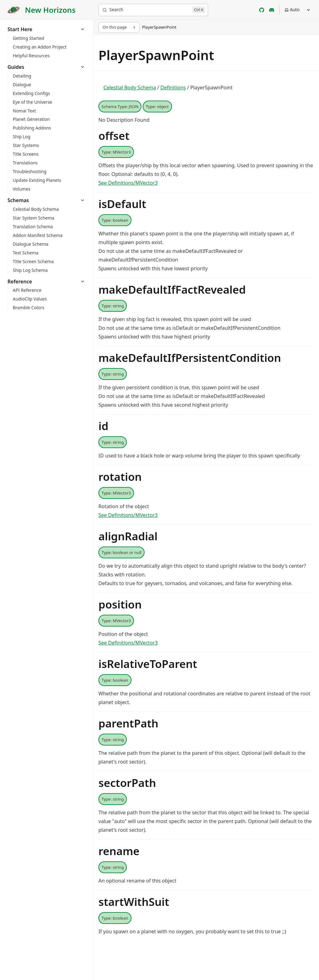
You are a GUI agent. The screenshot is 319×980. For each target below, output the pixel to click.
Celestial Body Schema (130, 88)
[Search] (153, 10)
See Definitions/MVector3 (128, 183)
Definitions (173, 88)
